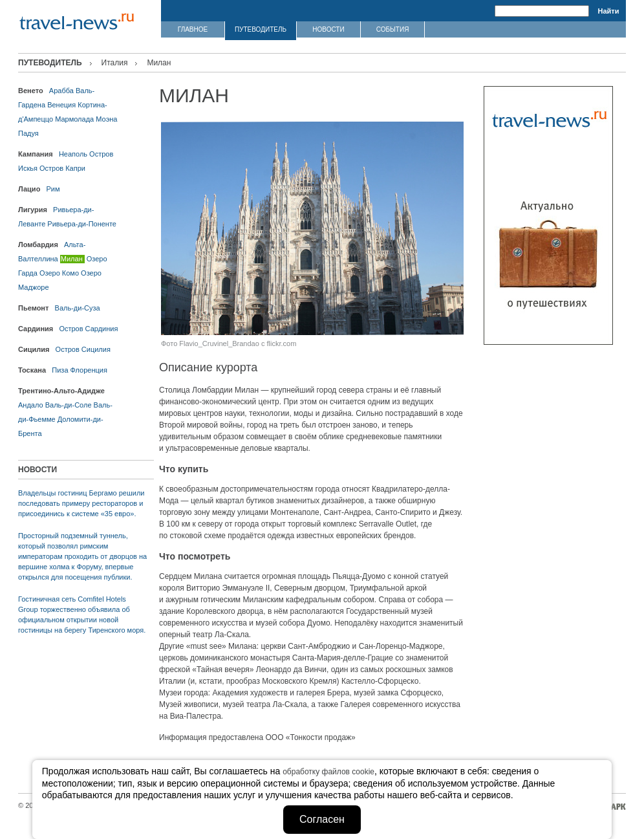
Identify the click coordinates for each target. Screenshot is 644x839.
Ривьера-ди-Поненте (82, 224)
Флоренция (89, 370)
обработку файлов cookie (328, 772)
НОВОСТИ (328, 29)
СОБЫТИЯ (393, 29)
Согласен (322, 819)
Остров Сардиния (88, 329)
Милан (72, 259)
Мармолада (74, 119)
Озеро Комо (59, 273)
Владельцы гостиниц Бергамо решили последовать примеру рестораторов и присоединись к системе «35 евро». (81, 503)
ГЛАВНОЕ (193, 29)
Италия (115, 63)
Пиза (60, 370)
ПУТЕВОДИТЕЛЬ (261, 29)
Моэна (106, 119)
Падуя (28, 133)
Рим (53, 189)
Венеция (61, 105)
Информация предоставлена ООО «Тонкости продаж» (257, 737)
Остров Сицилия (83, 349)
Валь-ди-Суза (78, 308)
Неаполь (73, 154)
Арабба (61, 91)
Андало (31, 405)
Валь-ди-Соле (69, 405)
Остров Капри (62, 168)
